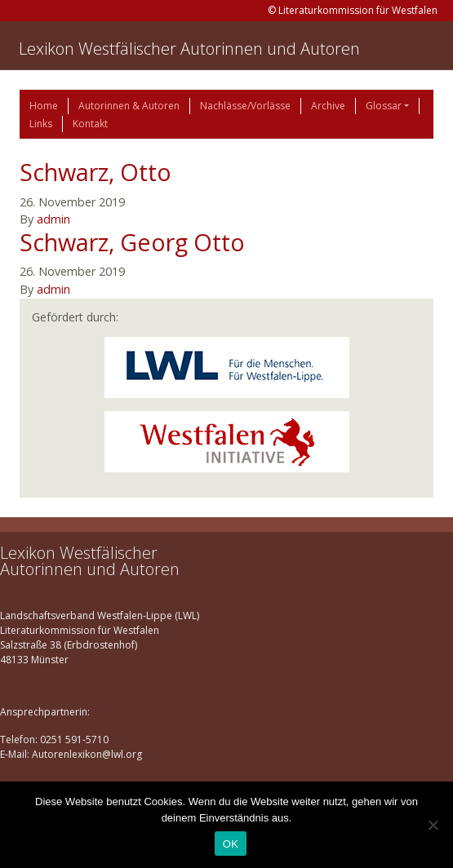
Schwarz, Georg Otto (132, 242)
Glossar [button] (384, 106)
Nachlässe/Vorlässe (245, 106)
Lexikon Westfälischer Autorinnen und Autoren (189, 49)
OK (231, 844)
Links (41, 124)
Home (44, 106)
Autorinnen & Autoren (129, 106)
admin (53, 219)
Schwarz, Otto (95, 172)
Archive (328, 106)
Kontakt (90, 124)
